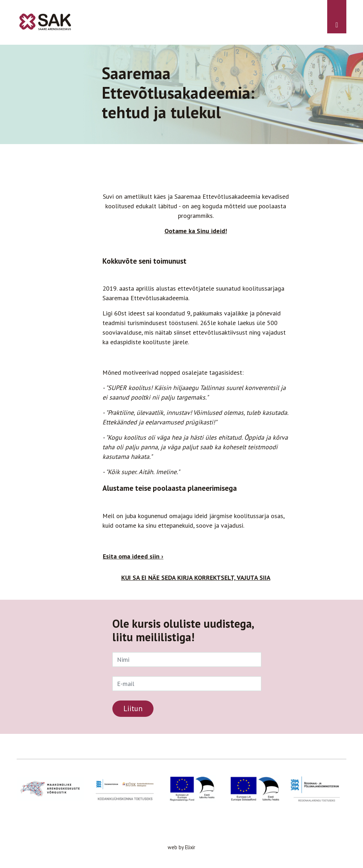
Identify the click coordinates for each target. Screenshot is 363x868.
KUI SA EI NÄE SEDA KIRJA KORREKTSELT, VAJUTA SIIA (196, 578)
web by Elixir (181, 847)
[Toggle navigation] (337, 17)
